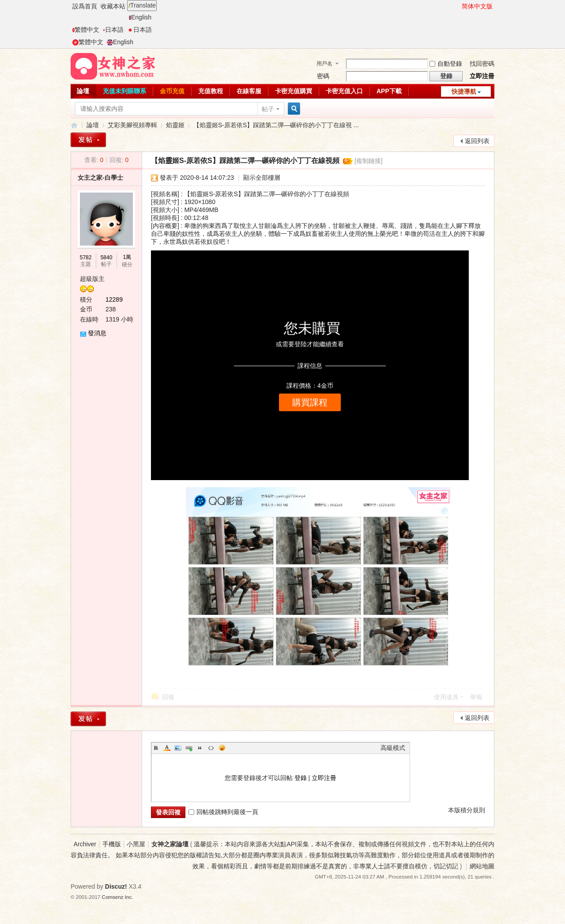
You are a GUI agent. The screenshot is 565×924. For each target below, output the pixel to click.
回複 (168, 697)
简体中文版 (477, 6)
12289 (114, 299)
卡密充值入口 (344, 91)
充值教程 (211, 91)
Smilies (222, 748)
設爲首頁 (85, 6)
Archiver (85, 844)
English (140, 17)
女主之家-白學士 (100, 178)
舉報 (476, 697)
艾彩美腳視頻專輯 (132, 125)
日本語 (113, 30)
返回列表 (477, 141)
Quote (200, 748)
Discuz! (116, 886)
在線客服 (249, 91)
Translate (142, 5)
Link (189, 748)
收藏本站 (113, 6)
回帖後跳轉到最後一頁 (223, 812)
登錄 (301, 778)
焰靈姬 (175, 125)
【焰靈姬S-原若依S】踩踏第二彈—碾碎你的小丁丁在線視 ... (276, 125)
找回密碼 (482, 64)
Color (167, 748)
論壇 (83, 91)
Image (178, 748)
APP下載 (389, 91)
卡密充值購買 (294, 91)
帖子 (268, 109)
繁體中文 (86, 30)
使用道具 (446, 697)
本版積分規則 (467, 810)
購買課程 (310, 402)
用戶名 (324, 64)
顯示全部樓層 (262, 178)
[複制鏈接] (369, 161)
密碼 (323, 76)
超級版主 (92, 279)
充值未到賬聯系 (124, 91)
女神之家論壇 (74, 125)
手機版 (112, 844)
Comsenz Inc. (118, 897)
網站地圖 (482, 866)
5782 (86, 258)
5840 (107, 258)
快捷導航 (464, 91)
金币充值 (172, 91)
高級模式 (393, 748)
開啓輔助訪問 (458, 6)
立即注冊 (482, 76)
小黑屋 (136, 844)
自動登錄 (446, 64)
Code (211, 748)
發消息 (97, 333)
